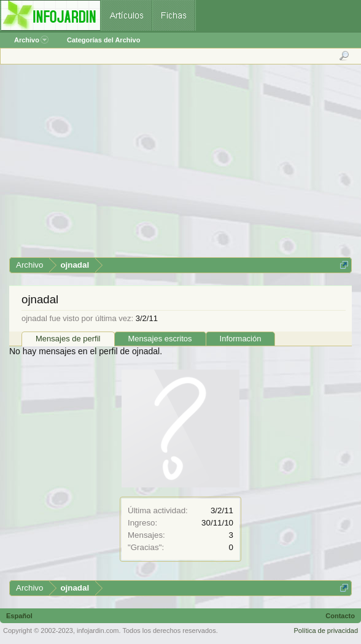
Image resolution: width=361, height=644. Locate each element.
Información (241, 339)
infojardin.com (98, 630)
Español (19, 616)
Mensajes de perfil (68, 339)
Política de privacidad (326, 630)
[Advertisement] (180, 165)
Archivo (31, 40)
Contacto (340, 616)
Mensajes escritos (160, 339)
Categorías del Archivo (103, 40)
